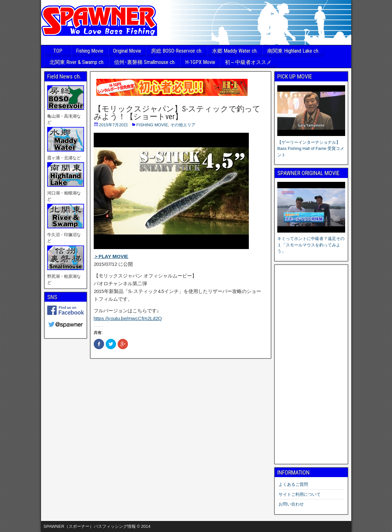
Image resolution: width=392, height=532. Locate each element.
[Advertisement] (311, 364)
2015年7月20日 (113, 125)
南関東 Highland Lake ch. (293, 51)
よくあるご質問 (293, 484)
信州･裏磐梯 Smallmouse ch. (145, 62)
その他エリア (183, 125)
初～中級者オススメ (248, 62)
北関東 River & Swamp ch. (77, 62)
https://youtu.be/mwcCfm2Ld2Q (128, 318)
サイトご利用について (300, 494)
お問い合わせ (291, 504)
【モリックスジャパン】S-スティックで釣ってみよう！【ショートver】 (177, 113)
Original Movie (127, 51)
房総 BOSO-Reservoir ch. (177, 51)
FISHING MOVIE (152, 125)
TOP (58, 51)
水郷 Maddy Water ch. (235, 51)
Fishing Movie (90, 51)
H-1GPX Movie (200, 62)
